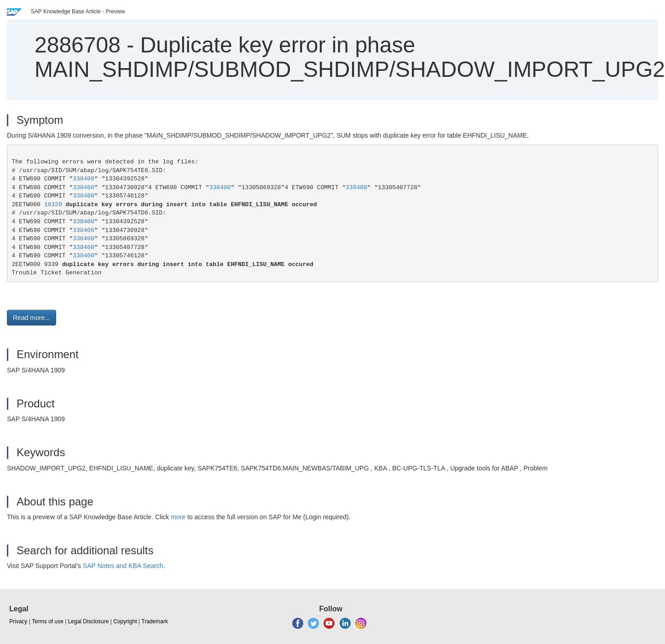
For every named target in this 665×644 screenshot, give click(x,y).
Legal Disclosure (89, 621)
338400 (84, 179)
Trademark (155, 621)
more (178, 517)
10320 (53, 205)
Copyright (125, 621)
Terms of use (48, 621)
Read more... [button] (32, 318)
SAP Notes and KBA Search (123, 566)
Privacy (18, 621)
